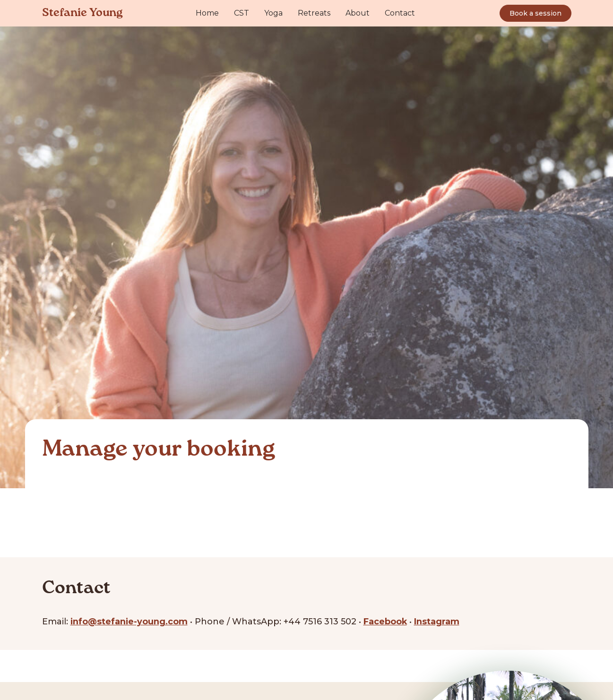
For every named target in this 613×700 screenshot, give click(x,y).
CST (242, 13)
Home (207, 13)
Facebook (387, 621)
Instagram (439, 621)
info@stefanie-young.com (130, 621)
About (358, 13)
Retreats (314, 13)
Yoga (273, 13)
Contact (400, 13)
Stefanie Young (82, 13)
